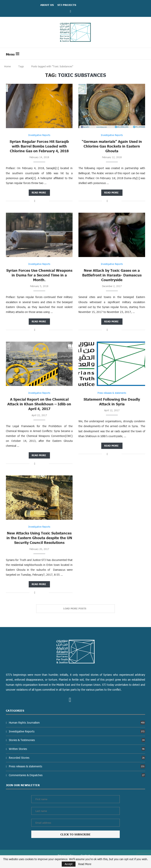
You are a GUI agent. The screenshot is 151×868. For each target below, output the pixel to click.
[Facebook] (71, 11)
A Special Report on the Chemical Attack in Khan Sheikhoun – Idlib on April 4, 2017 (39, 404)
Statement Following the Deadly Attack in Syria (112, 402)
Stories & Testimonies (77, 740)
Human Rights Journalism (77, 723)
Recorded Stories (77, 758)
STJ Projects (67, 5)
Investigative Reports (77, 731)
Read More (85, 864)
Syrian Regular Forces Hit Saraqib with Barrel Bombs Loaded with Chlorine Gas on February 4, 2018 (39, 146)
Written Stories (77, 749)
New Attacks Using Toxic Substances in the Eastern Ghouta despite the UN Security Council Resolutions (39, 538)
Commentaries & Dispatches (77, 775)
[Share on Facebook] (35, 201)
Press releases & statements (77, 766)
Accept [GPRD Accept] (69, 864)
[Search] (143, 54)
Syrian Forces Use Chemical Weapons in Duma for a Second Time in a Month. (39, 275)
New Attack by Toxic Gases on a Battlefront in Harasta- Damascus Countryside (112, 275)
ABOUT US (47, 5)
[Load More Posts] (75, 609)
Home (7, 66)
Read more (39, 193)
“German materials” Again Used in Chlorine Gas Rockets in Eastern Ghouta (112, 146)
